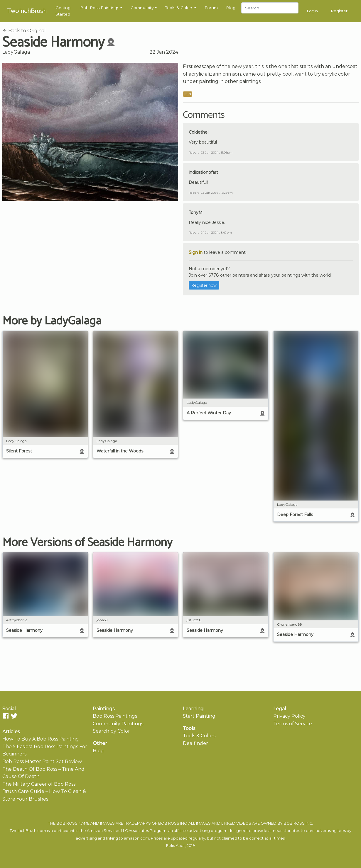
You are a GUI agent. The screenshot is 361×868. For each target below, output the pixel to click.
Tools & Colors (179, 8)
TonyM (196, 212)
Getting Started (63, 11)
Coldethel (199, 132)
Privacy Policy (289, 716)
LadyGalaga (16, 52)
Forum (211, 8)
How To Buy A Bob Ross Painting (41, 739)
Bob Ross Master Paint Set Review (42, 761)
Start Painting (199, 716)
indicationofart (203, 172)
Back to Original (24, 31)
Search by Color (111, 731)
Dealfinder (195, 743)
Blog (231, 8)
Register (339, 11)
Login (312, 11)
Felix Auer (176, 846)
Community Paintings (118, 724)
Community (142, 8)
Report (194, 153)
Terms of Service (293, 724)
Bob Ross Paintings (100, 8)
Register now (204, 285)
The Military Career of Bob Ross (39, 784)
